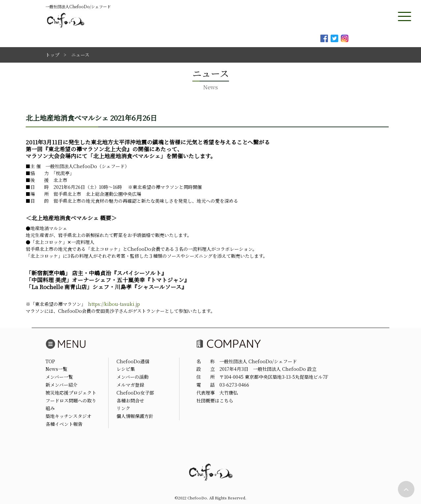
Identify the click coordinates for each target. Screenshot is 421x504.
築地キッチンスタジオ (68, 416)
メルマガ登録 (130, 385)
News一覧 (56, 369)
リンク (123, 408)
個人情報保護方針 (135, 416)
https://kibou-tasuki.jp (114, 304)
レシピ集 (126, 369)
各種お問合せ (130, 400)
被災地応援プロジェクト (71, 393)
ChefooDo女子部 (135, 393)
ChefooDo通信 (133, 361)
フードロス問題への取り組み (71, 404)
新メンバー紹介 (62, 385)
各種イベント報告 (64, 424)
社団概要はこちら (215, 400)
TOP (50, 361)
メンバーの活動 (132, 377)
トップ (52, 55)
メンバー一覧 (59, 377)
